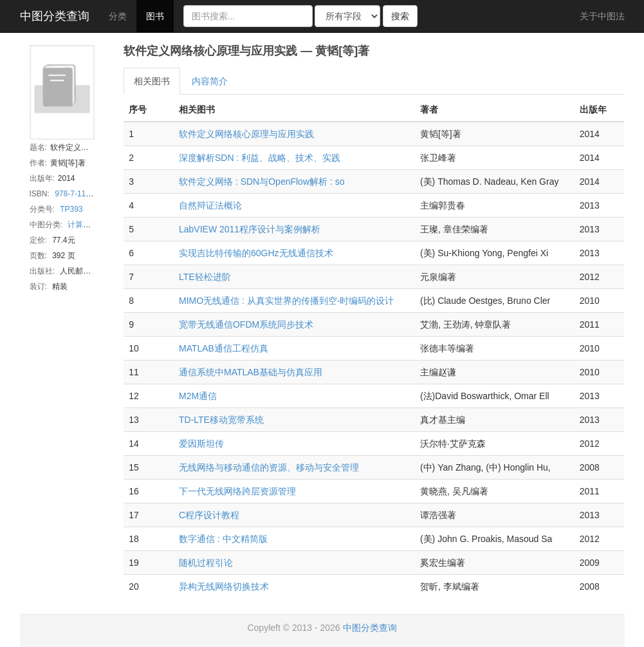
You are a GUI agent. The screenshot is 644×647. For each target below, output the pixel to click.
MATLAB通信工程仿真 (224, 348)
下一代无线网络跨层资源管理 (237, 491)
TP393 (71, 209)
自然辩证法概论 (210, 205)
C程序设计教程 (209, 515)
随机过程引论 (206, 563)
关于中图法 (602, 16)
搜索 (400, 16)
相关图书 (152, 81)
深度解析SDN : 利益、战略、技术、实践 (260, 158)
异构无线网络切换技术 (224, 586)
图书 (155, 16)
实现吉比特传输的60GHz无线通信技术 (256, 253)
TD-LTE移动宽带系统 (221, 420)
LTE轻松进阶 (205, 277)
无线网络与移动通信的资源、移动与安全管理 (269, 467)
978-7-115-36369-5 (88, 194)
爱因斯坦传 (201, 444)
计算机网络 (87, 225)
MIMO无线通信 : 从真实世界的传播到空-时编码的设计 (286, 301)
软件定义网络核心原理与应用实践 (246, 134)
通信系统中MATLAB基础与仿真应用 (251, 372)
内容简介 (210, 81)
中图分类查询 (55, 16)
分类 (118, 16)
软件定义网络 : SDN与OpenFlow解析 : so (262, 182)
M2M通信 (198, 396)
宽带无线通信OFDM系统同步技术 (246, 324)
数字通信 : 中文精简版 (223, 539)
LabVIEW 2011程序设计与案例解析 (250, 229)
